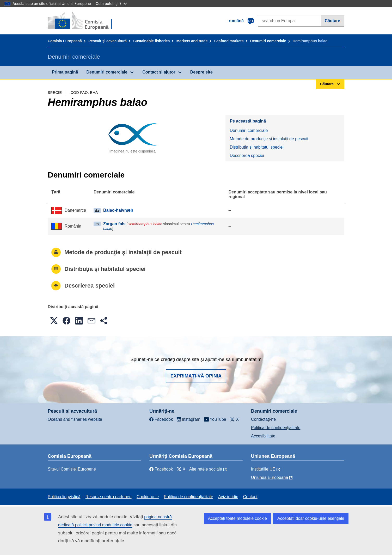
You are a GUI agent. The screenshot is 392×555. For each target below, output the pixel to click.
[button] (54, 321)
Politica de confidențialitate (276, 428)
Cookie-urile (148, 497)
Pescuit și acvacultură (108, 41)
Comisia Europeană (65, 41)
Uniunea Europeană (269, 477)
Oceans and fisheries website (75, 419)
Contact (250, 497)
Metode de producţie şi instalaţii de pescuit (269, 139)
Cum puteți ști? (111, 4)
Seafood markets (229, 41)
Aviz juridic (228, 497)
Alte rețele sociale (206, 469)
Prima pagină (65, 72)
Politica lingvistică (64, 497)
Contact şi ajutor (159, 72)
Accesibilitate (263, 436)
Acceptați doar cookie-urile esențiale (311, 518)
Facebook (161, 469)
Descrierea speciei (247, 155)
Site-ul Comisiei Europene (72, 469)
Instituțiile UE (263, 469)
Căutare (333, 21)
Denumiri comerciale (268, 41)
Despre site (201, 72)
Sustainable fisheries (151, 41)
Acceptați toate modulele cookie (237, 518)
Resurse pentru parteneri (109, 497)
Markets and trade (192, 41)
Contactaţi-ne (263, 419)
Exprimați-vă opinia (196, 376)
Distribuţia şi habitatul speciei (256, 147)
